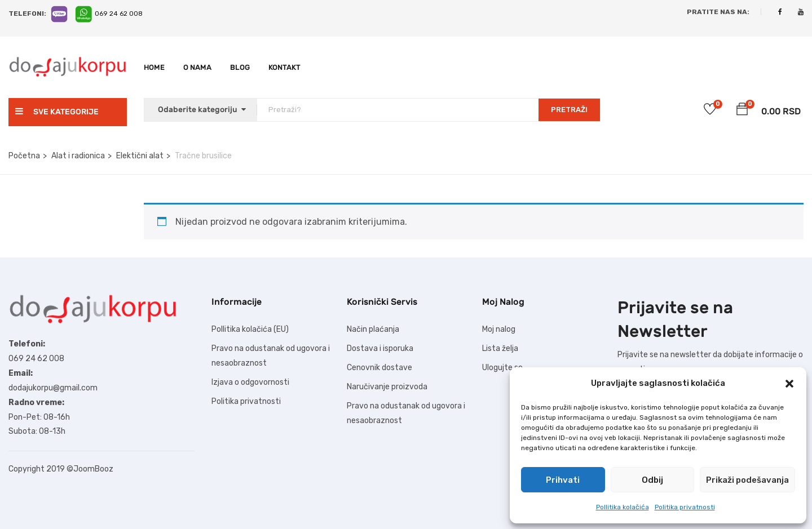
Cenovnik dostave (379, 368)
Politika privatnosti (685, 507)
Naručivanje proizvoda (387, 387)
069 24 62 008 (119, 14)
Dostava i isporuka (380, 348)
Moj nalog (499, 329)
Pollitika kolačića (623, 507)
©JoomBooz (90, 469)
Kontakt (284, 67)
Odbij (652, 480)
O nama (197, 67)
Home (154, 67)
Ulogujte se (502, 368)
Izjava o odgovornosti (250, 382)
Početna (24, 156)
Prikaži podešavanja (747, 480)
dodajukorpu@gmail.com (53, 388)
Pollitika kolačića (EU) (250, 329)
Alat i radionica (78, 156)
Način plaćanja (373, 329)
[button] (789, 384)
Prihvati (563, 480)
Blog (240, 67)
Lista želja (500, 348)
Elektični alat (140, 156)
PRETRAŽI (569, 110)
